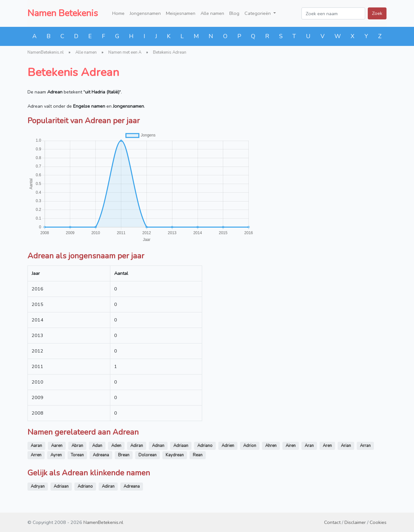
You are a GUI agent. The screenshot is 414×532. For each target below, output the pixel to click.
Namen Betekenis (63, 13)
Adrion (250, 446)
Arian (346, 446)
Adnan (158, 446)
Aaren (57, 446)
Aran (309, 446)
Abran (77, 446)
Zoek (377, 13)
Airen (291, 446)
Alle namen (212, 13)
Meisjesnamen (181, 13)
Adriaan (181, 446)
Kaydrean (175, 455)
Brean (124, 455)
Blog (234, 13)
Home (118, 13)
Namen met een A (125, 52)
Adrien (228, 446)
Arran (365, 446)
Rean (198, 455)
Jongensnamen (145, 13)
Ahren (271, 446)
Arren (36, 455)
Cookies (378, 522)
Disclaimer (355, 522)
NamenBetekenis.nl (46, 52)
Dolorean (147, 455)
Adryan (38, 486)
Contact (332, 522)
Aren (327, 446)
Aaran (36, 446)
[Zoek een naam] (333, 13)
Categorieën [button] (258, 13)
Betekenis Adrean (170, 52)
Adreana (101, 455)
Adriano (205, 446)
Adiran (137, 446)
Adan (97, 446)
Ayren (56, 455)
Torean (77, 455)
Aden (116, 446)
